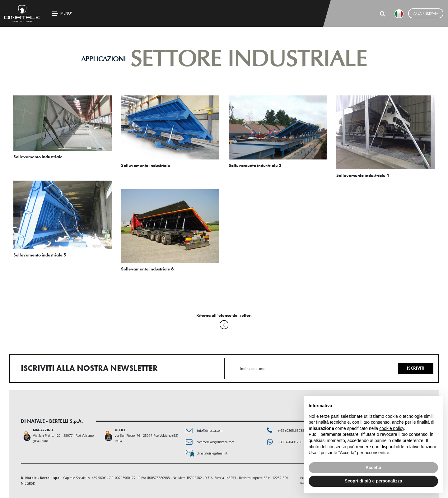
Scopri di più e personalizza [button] (373, 481)
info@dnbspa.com (210, 431)
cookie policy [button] (392, 428)
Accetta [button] (373, 468)
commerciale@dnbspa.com (216, 442)
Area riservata (426, 13)
